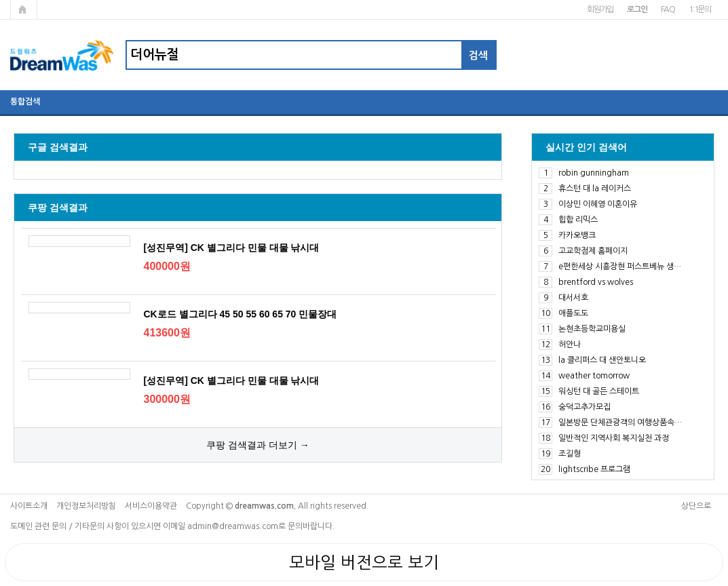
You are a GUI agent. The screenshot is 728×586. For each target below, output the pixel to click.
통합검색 (25, 102)
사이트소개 (29, 506)
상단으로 (696, 506)
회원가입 (600, 9)
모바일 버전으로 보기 (364, 562)
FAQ (668, 9)
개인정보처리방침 (86, 506)
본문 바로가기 (0, 0)
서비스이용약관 (151, 506)
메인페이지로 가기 (24, 9)
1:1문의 (700, 9)
